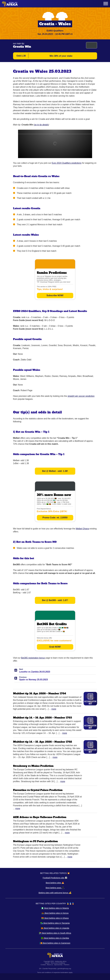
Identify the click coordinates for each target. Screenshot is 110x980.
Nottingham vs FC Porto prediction (35, 841)
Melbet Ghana (82, 529)
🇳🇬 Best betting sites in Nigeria (55, 908)
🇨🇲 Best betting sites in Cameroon (55, 943)
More (54, 709)
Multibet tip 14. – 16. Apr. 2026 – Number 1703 (42, 718)
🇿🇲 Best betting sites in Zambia (55, 938)
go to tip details (41, 125)
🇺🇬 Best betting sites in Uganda (55, 928)
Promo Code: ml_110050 (55, 518)
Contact (43, 965)
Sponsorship (58, 965)
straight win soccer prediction (81, 396)
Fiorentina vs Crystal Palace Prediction (38, 790)
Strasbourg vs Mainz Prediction (33, 766)
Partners (67, 965)
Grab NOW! (55, 647)
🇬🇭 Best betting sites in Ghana (55, 918)
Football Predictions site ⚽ (55, 878)
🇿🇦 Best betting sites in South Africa (55, 933)
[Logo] (10, 4)
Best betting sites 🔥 (55, 883)
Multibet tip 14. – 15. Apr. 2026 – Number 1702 (43, 742)
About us (50, 965)
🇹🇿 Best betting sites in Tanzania (55, 923)
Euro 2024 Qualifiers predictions (67, 163)
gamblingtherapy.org (64, 969)
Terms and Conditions (58, 963)
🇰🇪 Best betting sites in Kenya (55, 913)
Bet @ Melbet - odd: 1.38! (55, 471)
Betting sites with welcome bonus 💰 (55, 893)
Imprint (47, 963)
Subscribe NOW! (55, 295)
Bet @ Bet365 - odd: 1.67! (55, 600)
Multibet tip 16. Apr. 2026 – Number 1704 (40, 693)
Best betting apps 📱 (55, 888)
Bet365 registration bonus (33, 658)
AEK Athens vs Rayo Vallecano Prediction (40, 817)
